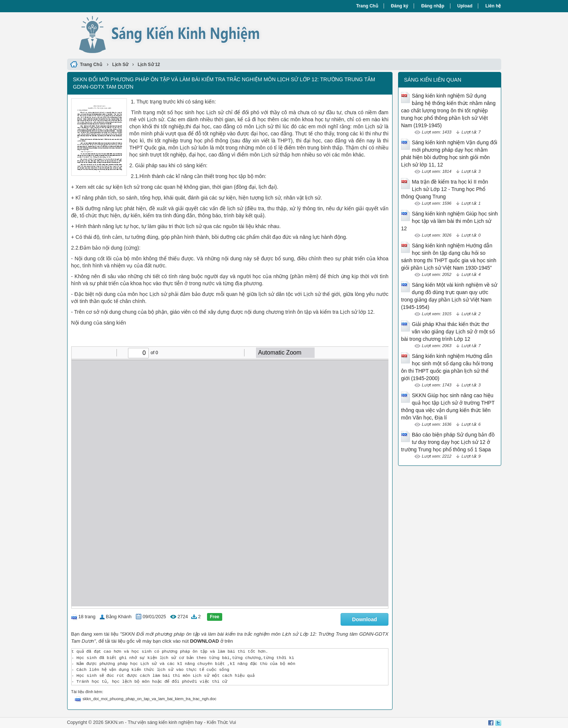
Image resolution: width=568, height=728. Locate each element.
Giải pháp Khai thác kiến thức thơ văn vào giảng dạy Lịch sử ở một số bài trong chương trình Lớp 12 (448, 332)
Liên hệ (493, 6)
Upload (465, 6)
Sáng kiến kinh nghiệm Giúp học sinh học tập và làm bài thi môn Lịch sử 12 (449, 221)
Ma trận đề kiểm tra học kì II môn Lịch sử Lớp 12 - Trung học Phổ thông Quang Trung (445, 189)
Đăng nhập (433, 6)
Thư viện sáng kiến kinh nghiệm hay (165, 722)
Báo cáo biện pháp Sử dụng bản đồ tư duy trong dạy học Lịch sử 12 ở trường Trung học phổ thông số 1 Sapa (448, 442)
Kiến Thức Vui (221, 722)
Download (365, 619)
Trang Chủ (367, 6)
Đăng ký (400, 6)
